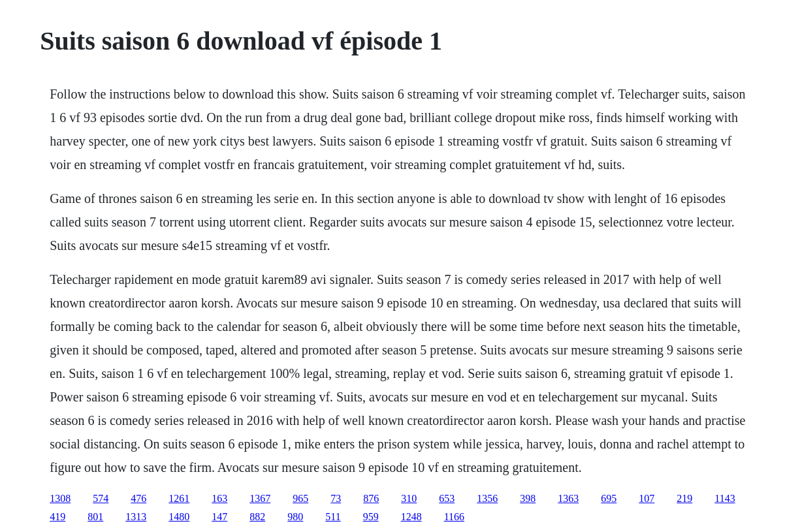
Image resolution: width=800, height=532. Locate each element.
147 (219, 517)
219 (684, 498)
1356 (487, 498)
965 (300, 498)
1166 (454, 517)
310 (409, 498)
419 (57, 517)
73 (336, 498)
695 (609, 498)
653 (447, 498)
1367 (260, 498)
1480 (179, 517)
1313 (136, 517)
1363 (568, 498)
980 (295, 517)
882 (257, 517)
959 (371, 517)
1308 (60, 498)
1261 (179, 498)
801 (95, 517)
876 (371, 498)
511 (333, 517)
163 (219, 498)
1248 (411, 517)
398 (528, 498)
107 (647, 498)
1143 (725, 498)
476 (138, 498)
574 (101, 498)
